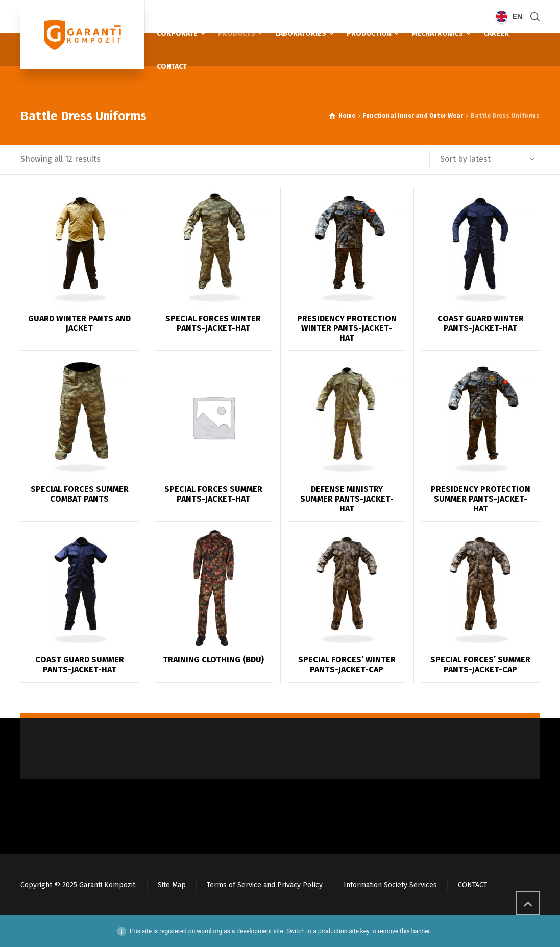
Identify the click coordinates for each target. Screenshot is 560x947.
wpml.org (209, 931)
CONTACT (472, 885)
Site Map (172, 885)
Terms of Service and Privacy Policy (265, 885)
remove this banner (404, 931)
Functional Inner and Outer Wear (413, 116)
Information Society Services (390, 885)
